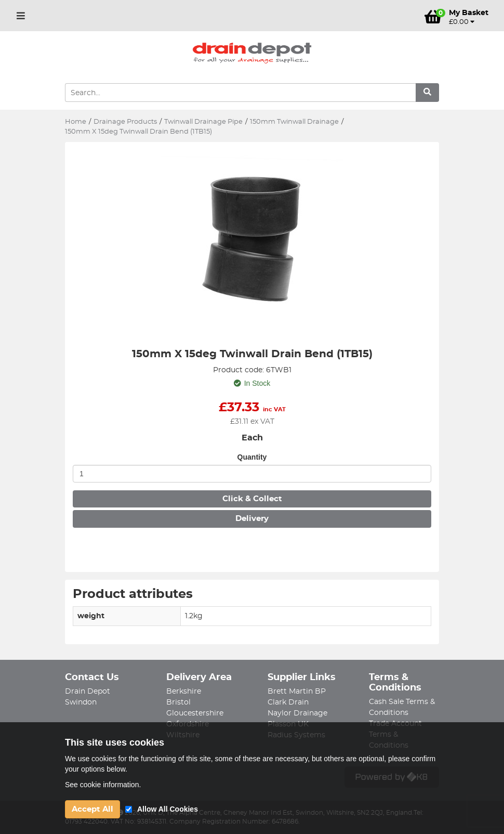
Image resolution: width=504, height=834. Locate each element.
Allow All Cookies (168, 809)
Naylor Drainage (297, 713)
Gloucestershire (195, 713)
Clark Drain (288, 702)
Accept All (92, 809)
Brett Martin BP (297, 692)
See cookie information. (103, 785)
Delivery (252, 519)
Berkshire (184, 692)
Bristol (178, 702)
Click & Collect (252, 499)
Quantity (252, 457)
